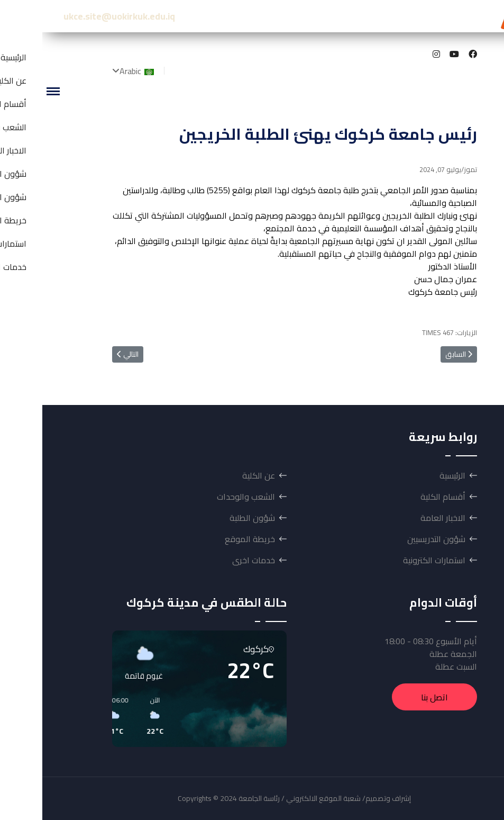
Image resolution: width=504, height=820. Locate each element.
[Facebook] (430, 54)
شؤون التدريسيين (394, 539)
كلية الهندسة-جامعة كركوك (413, 16)
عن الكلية (216, 475)
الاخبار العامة (401, 518)
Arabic (95, 71)
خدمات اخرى (211, 560)
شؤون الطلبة (210, 518)
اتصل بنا (392, 697)
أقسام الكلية (401, 497)
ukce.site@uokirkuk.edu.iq (77, 16)
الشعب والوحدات (204, 497)
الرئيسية (410, 475)
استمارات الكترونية (392, 560)
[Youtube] (412, 54)
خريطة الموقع (208, 539)
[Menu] (11, 91)
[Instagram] (394, 54)
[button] (199, 716)
